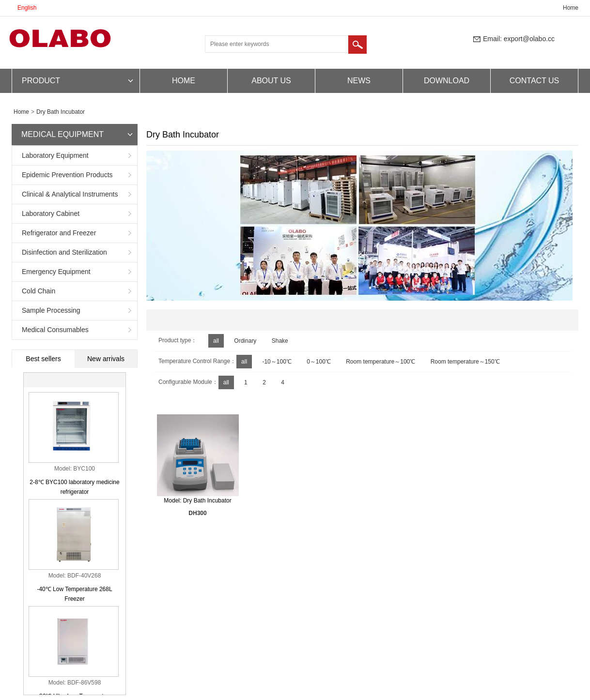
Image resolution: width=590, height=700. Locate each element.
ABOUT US (271, 81)
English (27, 8)
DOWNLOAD (447, 81)
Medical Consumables (55, 330)
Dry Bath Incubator (61, 112)
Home (571, 8)
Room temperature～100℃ (380, 362)
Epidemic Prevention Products (67, 175)
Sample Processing (51, 310)
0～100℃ (319, 362)
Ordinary (245, 341)
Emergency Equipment (56, 272)
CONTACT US (535, 81)
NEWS (359, 81)
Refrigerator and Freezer (59, 233)
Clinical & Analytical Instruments (70, 194)
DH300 (197, 513)
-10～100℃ (277, 362)
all (216, 341)
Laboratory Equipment (55, 155)
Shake (280, 341)
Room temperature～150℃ (465, 362)
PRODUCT (41, 81)
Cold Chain (39, 291)
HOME (184, 81)
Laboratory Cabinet (51, 213)
